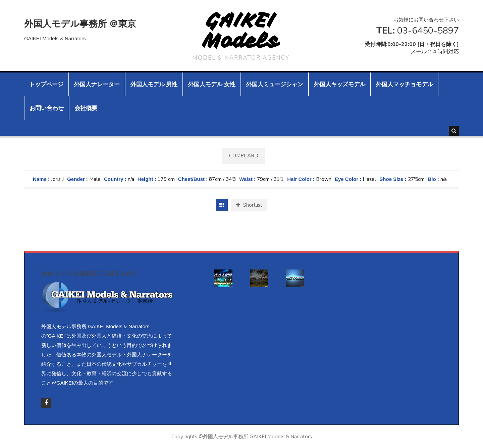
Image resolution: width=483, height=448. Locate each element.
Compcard (244, 156)
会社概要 (86, 108)
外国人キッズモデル (340, 84)
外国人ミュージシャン (275, 84)
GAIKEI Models (241, 30)
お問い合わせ (47, 108)
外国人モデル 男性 (154, 84)
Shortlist (249, 205)
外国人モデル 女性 (212, 84)
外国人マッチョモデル (405, 84)
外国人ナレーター (97, 84)
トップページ (46, 84)
